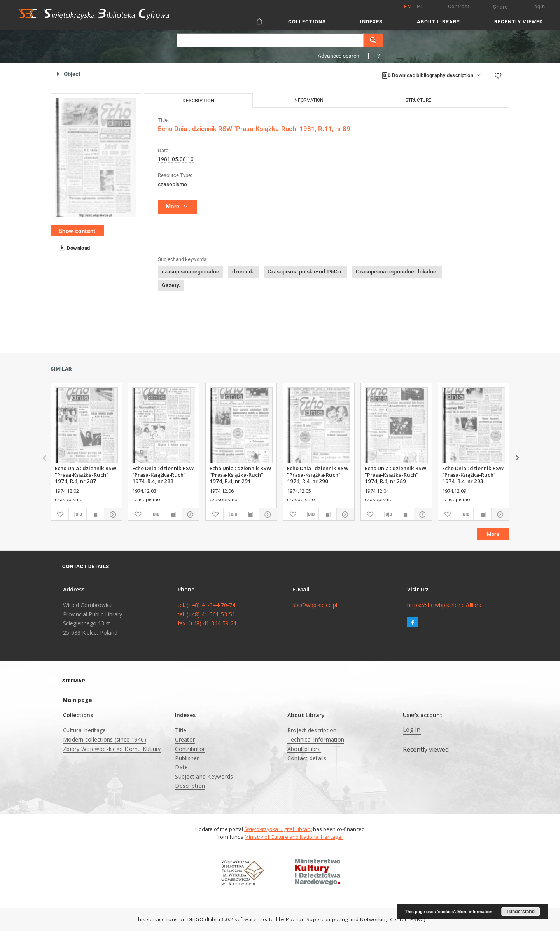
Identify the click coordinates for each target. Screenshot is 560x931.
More (493, 534)
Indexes (371, 22)
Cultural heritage (84, 730)
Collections (307, 22)
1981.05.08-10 (176, 159)
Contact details (307, 758)
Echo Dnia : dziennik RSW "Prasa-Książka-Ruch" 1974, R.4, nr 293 (473, 474)
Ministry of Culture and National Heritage (294, 837)
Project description (312, 730)
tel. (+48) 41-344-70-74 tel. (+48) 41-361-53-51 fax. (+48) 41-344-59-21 (207, 614)
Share (500, 7)
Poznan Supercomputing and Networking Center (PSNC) (355, 920)
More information (475, 912)
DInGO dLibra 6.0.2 (210, 920)
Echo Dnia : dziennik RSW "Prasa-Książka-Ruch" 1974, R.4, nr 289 (395, 474)
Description (190, 786)
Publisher (187, 758)
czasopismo (172, 184)
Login (538, 6)
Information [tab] (308, 100)
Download (73, 248)
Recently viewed (519, 22)
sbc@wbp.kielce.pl (315, 605)
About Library (438, 22)
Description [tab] (198, 101)
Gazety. (171, 285)
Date (181, 767)
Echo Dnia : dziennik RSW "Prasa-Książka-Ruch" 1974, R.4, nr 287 (86, 474)
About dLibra (304, 749)
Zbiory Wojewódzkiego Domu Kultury (112, 749)
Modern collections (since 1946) (105, 739)
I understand (521, 912)
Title (181, 730)
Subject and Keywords (204, 776)
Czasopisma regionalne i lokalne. (397, 271)
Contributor (190, 749)
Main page (77, 700)
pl (420, 6)
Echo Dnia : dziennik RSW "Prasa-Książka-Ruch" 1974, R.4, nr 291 (240, 474)
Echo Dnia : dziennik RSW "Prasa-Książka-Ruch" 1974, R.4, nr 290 (318, 474)
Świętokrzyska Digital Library (278, 829)
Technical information (316, 739)
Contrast (459, 6)
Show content (77, 231)
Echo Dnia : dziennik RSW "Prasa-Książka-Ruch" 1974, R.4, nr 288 (163, 474)
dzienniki (243, 271)
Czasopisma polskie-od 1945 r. (305, 271)
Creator (185, 739)
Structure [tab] (418, 100)
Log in (412, 730)
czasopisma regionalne (191, 271)
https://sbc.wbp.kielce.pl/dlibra (444, 605)
